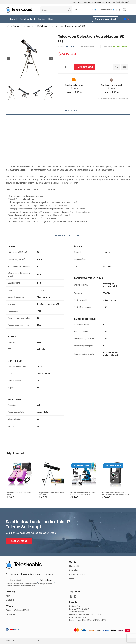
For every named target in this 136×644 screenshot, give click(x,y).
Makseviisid (77, 2)
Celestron (69, 46)
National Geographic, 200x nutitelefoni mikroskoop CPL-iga (115, 493)
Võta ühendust (19, 541)
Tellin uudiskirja (46, 580)
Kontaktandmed (27, 19)
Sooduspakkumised (105, 19)
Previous (9, 59)
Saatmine (87, 2)
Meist (108, 2)
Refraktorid (42, 26)
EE (76, 10)
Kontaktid (10, 600)
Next (51, 59)
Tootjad (42, 19)
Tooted (11, 19)
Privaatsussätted (98, 2)
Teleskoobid (28, 26)
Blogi (51, 19)
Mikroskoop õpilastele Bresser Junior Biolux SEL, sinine (83, 493)
